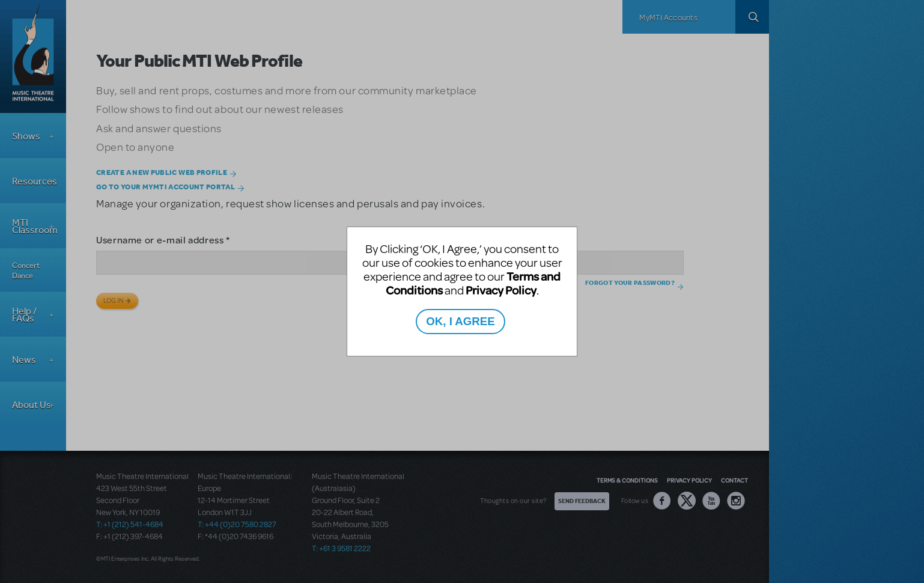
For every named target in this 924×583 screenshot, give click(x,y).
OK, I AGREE (460, 321)
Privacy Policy (501, 290)
